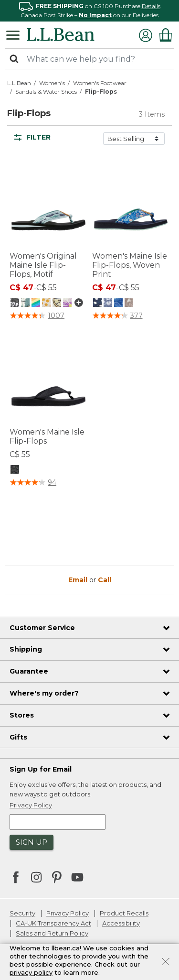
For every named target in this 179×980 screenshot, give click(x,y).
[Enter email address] (58, 822)
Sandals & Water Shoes (46, 92)
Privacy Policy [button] (31, 805)
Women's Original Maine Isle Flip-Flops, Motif (43, 265)
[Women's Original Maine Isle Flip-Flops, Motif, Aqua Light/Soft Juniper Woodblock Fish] (46, 302)
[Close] (166, 961)
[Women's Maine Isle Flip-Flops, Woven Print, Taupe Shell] (129, 302)
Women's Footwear (100, 83)
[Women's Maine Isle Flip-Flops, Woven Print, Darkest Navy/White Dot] (97, 302)
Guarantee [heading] (29, 671)
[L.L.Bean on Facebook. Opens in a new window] (16, 878)
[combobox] (89, 59)
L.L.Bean (19, 83)
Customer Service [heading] (42, 628)
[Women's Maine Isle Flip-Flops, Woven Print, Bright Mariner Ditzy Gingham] (108, 302)
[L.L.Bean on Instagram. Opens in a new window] (36, 878)
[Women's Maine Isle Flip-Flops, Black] (15, 469)
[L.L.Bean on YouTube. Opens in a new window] (77, 876)
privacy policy (31, 972)
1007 (56, 316)
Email (79, 580)
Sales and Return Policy (52, 933)
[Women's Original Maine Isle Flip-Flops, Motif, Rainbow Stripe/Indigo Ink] (36, 302)
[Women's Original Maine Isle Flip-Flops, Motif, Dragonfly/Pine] (25, 302)
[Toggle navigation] (15, 34)
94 (52, 482)
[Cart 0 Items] (166, 35)
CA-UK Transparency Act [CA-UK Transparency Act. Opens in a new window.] (53, 923)
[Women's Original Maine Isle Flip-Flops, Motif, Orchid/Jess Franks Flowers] (67, 302)
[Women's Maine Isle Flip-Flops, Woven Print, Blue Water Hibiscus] (118, 302)
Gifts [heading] (18, 737)
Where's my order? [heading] (44, 693)
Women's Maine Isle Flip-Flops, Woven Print (130, 265)
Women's (52, 83)
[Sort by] (134, 139)
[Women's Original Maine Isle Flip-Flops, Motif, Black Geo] (15, 302)
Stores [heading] (22, 715)
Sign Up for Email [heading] (41, 769)
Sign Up (32, 842)
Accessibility (121, 923)
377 (137, 316)
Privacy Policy (68, 913)
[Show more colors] (78, 302)
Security (22, 913)
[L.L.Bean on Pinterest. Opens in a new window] (57, 878)
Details (151, 6)
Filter (32, 137)
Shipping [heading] (26, 649)
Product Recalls (124, 913)
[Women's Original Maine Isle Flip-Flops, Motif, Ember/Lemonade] (57, 302)
